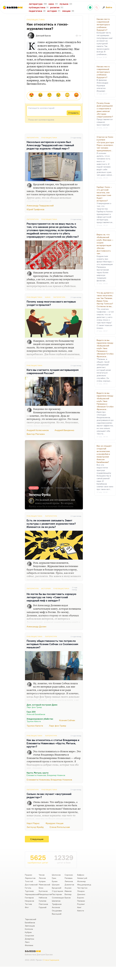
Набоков (43, 898)
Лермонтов (30, 878)
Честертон (82, 888)
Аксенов (56, 907)
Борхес (81, 898)
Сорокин (69, 875)
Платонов (43, 904)
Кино (48, 297)
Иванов (68, 891)
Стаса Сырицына (51, 960)
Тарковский (30, 919)
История (46, 589)
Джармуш (29, 939)
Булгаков (43, 891)
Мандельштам (45, 894)
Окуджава (57, 911)
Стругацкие (58, 891)
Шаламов (56, 901)
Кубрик (28, 932)
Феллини (29, 945)
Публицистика (36, 20)
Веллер (68, 894)
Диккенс (81, 894)
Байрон (81, 875)
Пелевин (69, 878)
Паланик (81, 901)
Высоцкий (57, 914)
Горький (43, 907)
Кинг (79, 907)
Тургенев (29, 891)
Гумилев (43, 901)
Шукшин (56, 885)
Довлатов (69, 885)
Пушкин (28, 875)
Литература (33, 138)
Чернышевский (32, 894)
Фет (27, 907)
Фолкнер (81, 881)
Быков (68, 898)
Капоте (81, 911)
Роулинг (81, 904)
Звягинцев (30, 926)
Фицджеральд (84, 885)
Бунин (55, 881)
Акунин (68, 888)
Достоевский (31, 885)
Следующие (37, 839)
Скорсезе (29, 935)
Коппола (29, 929)
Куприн (42, 881)
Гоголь (28, 888)
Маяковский (44, 885)
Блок (41, 888)
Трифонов (57, 904)
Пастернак (57, 894)
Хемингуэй (82, 878)
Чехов (42, 875)
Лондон (81, 891)
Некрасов (29, 901)
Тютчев (28, 904)
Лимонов (69, 881)
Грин (54, 878)
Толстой (29, 881)
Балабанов (30, 922)
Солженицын (58, 898)
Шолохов (56, 875)
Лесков (42, 878)
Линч (27, 942)
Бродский (57, 888)
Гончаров (29, 898)
